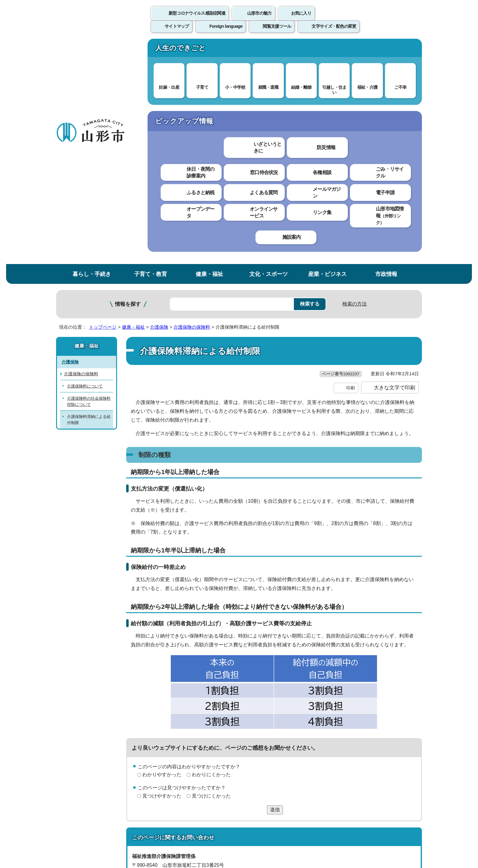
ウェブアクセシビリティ (246, 726)
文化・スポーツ (269, 50)
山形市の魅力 (259, 20)
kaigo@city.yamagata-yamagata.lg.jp (182, 680)
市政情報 (386, 50)
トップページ (103, 103)
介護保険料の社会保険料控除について (89, 177)
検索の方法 (355, 80)
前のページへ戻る (351, 707)
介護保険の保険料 (192, 103)
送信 (275, 598)
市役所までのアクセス (129, 817)
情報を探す (128, 80)
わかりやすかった (162, 563)
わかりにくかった (211, 563)
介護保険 (159, 103)
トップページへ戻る (401, 707)
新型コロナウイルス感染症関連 (197, 20)
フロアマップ (78, 817)
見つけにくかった (211, 584)
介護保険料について (85, 162)
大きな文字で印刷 (394, 176)
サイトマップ (305, 726)
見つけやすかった (162, 584)
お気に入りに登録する (395, 117)
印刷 (351, 176)
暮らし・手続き (92, 50)
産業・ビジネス (327, 50)
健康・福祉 (209, 50)
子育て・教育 (151, 50)
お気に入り (301, 20)
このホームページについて (90, 726)
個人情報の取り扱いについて (169, 726)
